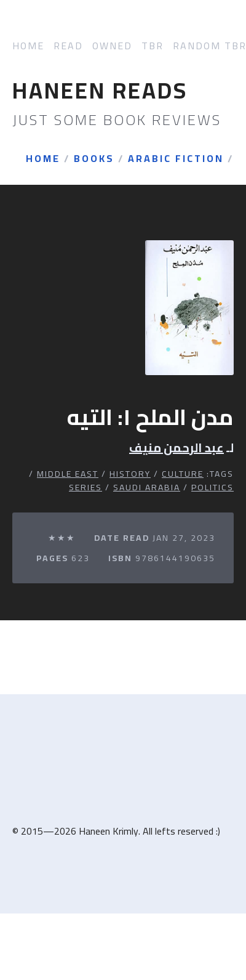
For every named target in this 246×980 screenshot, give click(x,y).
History (130, 474)
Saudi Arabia (147, 487)
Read (68, 46)
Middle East (68, 474)
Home (28, 46)
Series (85, 487)
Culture (183, 474)
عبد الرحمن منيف (177, 448)
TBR (153, 46)
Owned (112, 46)
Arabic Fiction (176, 159)
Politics (212, 487)
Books (94, 159)
